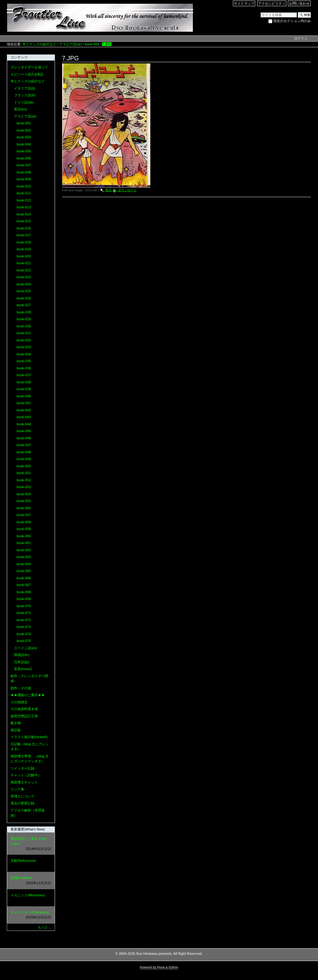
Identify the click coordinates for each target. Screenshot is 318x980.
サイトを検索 (260, 12)
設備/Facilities (31, 881)
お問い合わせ (299, 3)
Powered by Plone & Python (159, 967)
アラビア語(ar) (70, 44)
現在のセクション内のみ (292, 21)
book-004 (92, 44)
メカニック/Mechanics (31, 898)
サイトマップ (244, 3)
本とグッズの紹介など (39, 44)
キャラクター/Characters (31, 915)
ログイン (301, 38)
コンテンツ (19, 57)
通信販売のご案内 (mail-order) (31, 844)
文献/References (31, 864)
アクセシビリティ (272, 3)
